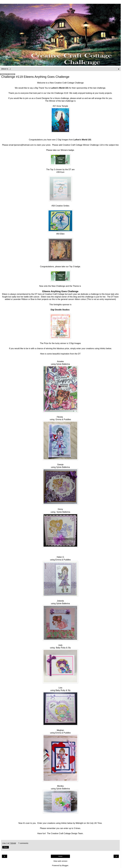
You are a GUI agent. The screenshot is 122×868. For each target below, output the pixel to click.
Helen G (60, 557)
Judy (60, 645)
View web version (60, 861)
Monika (60, 786)
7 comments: (23, 843)
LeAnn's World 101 (60, 88)
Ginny (60, 509)
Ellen (62, 234)
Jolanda (60, 601)
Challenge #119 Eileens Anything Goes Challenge (35, 77)
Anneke (60, 361)
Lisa (60, 688)
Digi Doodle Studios (60, 310)
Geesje (60, 465)
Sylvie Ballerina (63, 364)
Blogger (65, 865)
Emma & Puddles (63, 419)
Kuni (62, 172)
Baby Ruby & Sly (63, 648)
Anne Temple (62, 106)
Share (6, 847)
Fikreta (60, 417)
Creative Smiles (62, 206)
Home (60, 856)
